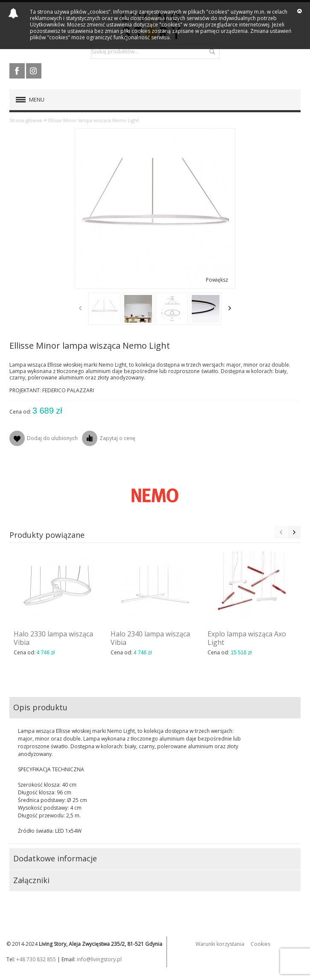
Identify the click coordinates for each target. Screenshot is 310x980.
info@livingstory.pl (99, 959)
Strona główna (26, 120)
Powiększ (217, 280)
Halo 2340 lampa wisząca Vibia (150, 638)
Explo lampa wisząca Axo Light (247, 638)
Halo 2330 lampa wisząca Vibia (53, 638)
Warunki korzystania (220, 944)
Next (230, 308)
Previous (80, 308)
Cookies (260, 944)
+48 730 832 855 (36, 959)
